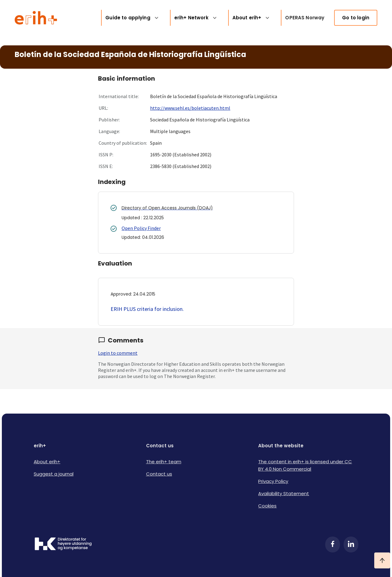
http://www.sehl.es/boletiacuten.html (190, 108)
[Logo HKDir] (63, 545)
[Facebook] (333, 545)
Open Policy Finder (141, 228)
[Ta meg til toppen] (382, 560)
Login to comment (118, 353)
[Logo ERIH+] (36, 18)
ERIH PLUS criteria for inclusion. (147, 309)
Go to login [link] (356, 18)
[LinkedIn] (351, 545)
